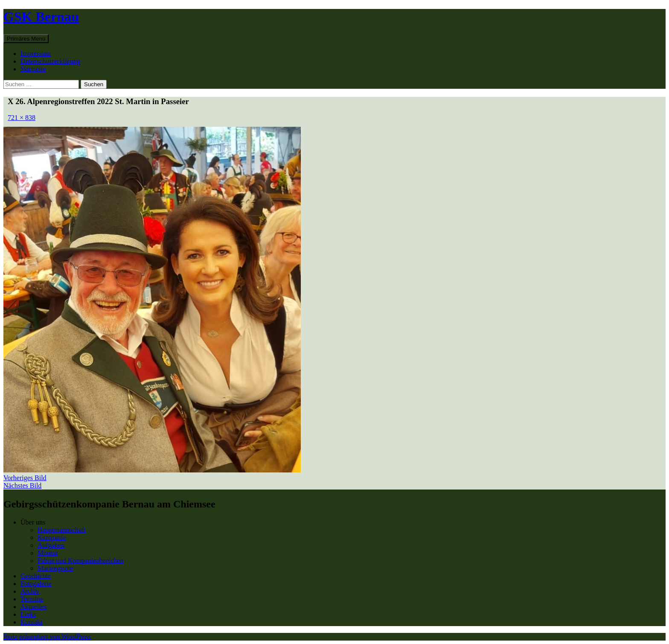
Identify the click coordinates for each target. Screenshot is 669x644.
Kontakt (32, 622)
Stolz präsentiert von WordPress (47, 637)
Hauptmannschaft (62, 530)
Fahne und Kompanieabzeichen (81, 561)
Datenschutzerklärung (50, 61)
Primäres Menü (26, 39)
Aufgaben (51, 545)
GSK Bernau (41, 17)
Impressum (36, 54)
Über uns (33, 522)
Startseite (33, 69)
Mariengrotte (55, 568)
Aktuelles (33, 607)
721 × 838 (22, 118)
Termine (32, 599)
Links (28, 614)
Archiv (30, 591)
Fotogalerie (36, 584)
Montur (48, 553)
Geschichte (36, 576)
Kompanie (52, 538)
